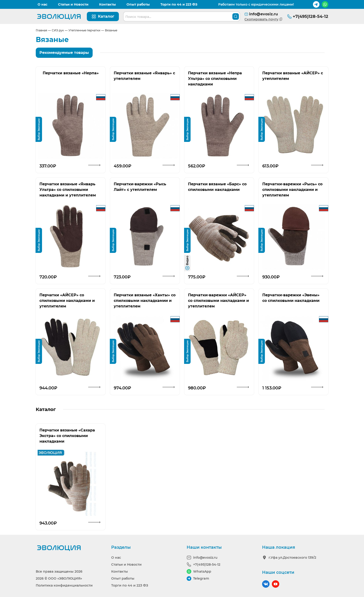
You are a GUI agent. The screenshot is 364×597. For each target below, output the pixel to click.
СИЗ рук (58, 30)
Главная (41, 30)
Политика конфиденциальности (64, 585)
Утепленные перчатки (84, 30)
